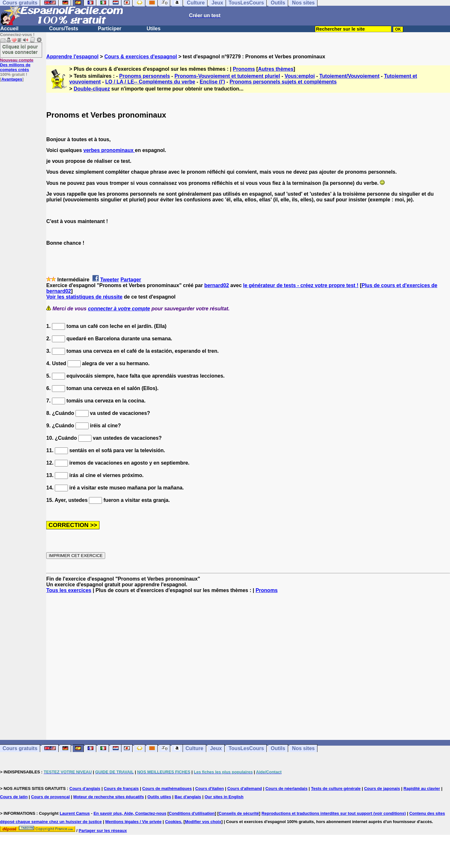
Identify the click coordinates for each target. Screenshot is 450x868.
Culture (194, 748)
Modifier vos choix (203, 822)
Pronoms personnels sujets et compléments (283, 82)
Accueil (9, 29)
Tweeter (109, 280)
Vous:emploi (300, 76)
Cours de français (121, 788)
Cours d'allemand (245, 788)
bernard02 (217, 285)
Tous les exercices (69, 590)
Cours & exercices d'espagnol (141, 57)
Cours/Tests (64, 29)
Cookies (173, 822)
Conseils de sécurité (239, 813)
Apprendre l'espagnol (72, 57)
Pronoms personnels (145, 76)
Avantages (12, 79)
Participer (110, 29)
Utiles (154, 29)
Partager (131, 280)
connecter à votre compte (119, 309)
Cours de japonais (382, 788)
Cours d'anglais (85, 788)
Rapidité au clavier (422, 788)
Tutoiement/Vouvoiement (349, 76)
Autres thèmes (276, 69)
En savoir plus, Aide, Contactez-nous (130, 813)
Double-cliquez (92, 89)
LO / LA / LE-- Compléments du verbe (150, 82)
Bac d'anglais (188, 797)
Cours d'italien (210, 788)
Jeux (216, 748)
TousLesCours (246, 748)
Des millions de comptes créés (17, 65)
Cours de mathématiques (167, 788)
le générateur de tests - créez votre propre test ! (301, 285)
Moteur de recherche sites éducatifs (109, 797)
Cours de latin (14, 797)
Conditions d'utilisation (192, 813)
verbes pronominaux (109, 150)
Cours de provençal (51, 797)
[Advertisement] (248, 667)
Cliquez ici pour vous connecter (20, 49)
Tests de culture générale (336, 788)
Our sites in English (224, 797)
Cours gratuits (20, 748)
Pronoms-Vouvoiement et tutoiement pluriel (227, 76)
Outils (278, 748)
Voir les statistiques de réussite (84, 297)
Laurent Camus (75, 813)
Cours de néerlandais (287, 788)
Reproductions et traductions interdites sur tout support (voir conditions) (334, 813)
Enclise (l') (212, 82)
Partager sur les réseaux (103, 831)
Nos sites (303, 748)
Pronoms (244, 69)
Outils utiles (159, 797)
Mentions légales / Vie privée (133, 822)
